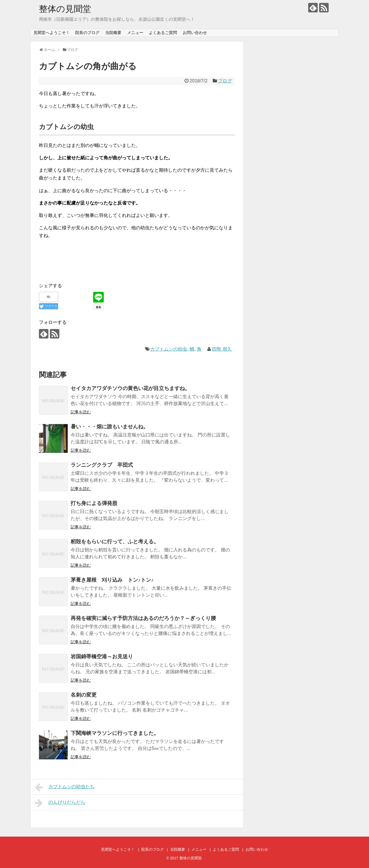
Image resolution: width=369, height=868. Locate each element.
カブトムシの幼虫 (169, 349)
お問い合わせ (195, 33)
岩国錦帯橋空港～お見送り (102, 657)
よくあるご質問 (163, 33)
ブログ (225, 81)
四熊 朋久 (222, 349)
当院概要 (113, 33)
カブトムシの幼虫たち (65, 787)
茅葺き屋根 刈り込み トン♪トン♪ (112, 580)
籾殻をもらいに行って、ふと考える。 (115, 542)
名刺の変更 (84, 695)
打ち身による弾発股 (94, 503)
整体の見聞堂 (65, 9)
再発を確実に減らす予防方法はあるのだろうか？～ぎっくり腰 (143, 618)
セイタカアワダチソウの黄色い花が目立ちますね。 (130, 388)
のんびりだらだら (60, 803)
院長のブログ (87, 33)
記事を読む (81, 412)
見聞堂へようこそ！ (52, 33)
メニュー (135, 33)
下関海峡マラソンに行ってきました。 (115, 733)
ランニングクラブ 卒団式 (102, 465)
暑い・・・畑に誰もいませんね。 (110, 427)
